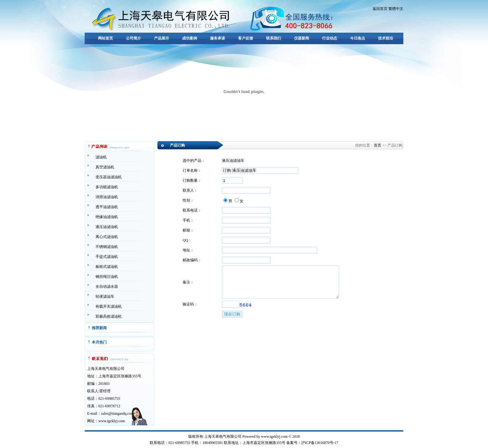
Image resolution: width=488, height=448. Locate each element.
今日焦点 (358, 38)
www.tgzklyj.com (112, 421)
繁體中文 (396, 9)
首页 (378, 145)
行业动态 (330, 38)
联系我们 (274, 38)
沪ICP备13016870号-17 (320, 443)
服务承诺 (218, 38)
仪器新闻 (302, 38)
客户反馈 (246, 38)
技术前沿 (386, 38)
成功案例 (190, 38)
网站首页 (106, 38)
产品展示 (162, 38)
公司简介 (134, 38)
